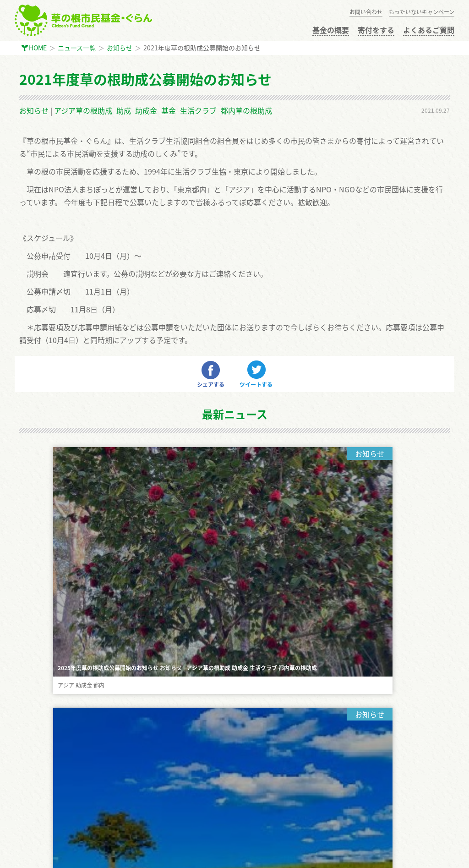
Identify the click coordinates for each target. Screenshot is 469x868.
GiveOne (73, 855)
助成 (124, 110)
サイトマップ (38, 822)
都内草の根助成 (246, 110)
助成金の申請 (38, 728)
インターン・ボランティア (57, 785)
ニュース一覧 (77, 48)
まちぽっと (38, 855)
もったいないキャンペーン (422, 12)
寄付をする (376, 30)
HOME (38, 48)
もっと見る (234, 564)
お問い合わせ (366, 12)
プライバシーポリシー (51, 803)
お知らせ (120, 48)
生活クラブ (198, 110)
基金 (169, 110)
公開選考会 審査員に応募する (62, 747)
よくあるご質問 (429, 30)
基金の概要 (331, 30)
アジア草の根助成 (83, 110)
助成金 (146, 110)
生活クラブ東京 (115, 855)
